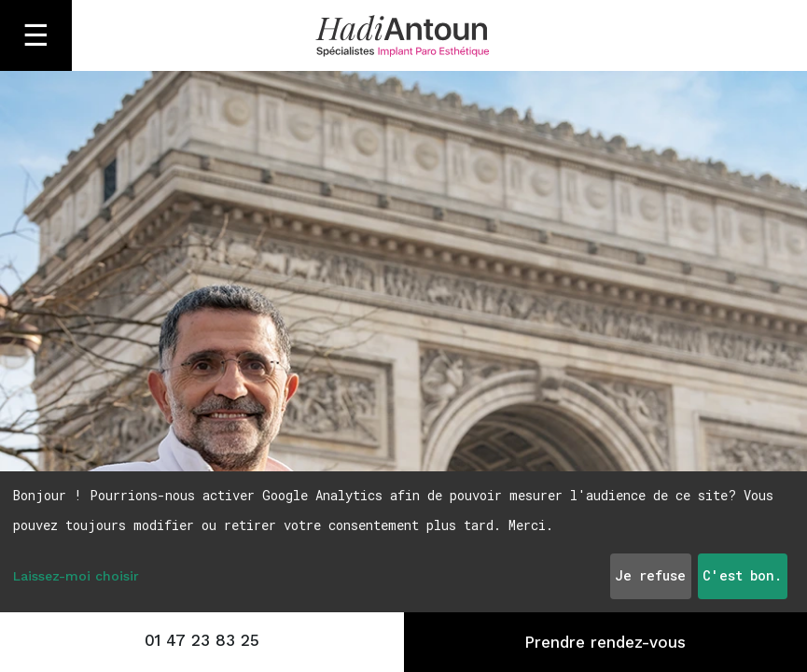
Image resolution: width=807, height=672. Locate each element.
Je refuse (650, 575)
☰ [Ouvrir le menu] (36, 35)
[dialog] (403, 542)
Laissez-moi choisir (76, 576)
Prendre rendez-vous (605, 642)
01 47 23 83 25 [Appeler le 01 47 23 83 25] (202, 640)
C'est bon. (742, 575)
